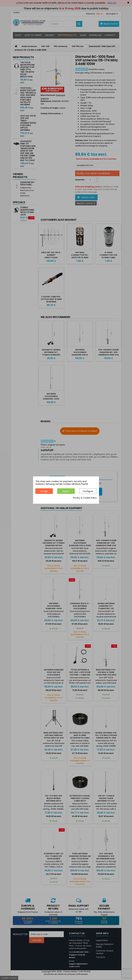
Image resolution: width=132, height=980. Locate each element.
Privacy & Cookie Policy (85, 498)
